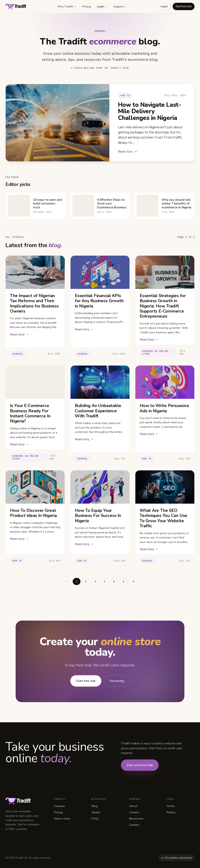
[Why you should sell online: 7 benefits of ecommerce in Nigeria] (148, 208)
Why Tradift (67, 6)
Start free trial (184, 6)
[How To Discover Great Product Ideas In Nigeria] (35, 488)
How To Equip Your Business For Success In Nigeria (98, 516)
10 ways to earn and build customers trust (47, 206)
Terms (171, 806)
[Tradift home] (16, 6)
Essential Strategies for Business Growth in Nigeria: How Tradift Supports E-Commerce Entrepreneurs (163, 307)
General (18, 355)
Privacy (171, 812)
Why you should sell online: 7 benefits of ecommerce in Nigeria (177, 206)
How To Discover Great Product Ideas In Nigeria (33, 514)
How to (125, 95)
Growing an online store (155, 353)
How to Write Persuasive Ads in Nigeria (164, 409)
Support (120, 6)
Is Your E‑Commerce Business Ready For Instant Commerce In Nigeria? (30, 414)
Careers (134, 812)
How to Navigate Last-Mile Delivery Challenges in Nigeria (150, 111)
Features (60, 806)
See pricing (117, 683)
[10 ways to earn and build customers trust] (19, 208)
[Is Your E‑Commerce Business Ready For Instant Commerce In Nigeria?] (35, 383)
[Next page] (133, 584)
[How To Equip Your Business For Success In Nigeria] (100, 488)
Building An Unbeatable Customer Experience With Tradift (98, 412)
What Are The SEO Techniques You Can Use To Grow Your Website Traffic (163, 519)
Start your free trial (140, 765)
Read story (127, 152)
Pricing (87, 6)
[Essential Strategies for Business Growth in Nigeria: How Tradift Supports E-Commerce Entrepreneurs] (165, 273)
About (133, 806)
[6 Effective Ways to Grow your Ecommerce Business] (83, 208)
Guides (96, 812)
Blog (95, 806)
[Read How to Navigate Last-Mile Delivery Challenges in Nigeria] (58, 123)
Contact (134, 825)
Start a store (62, 819)
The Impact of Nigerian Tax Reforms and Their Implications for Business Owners (34, 304)
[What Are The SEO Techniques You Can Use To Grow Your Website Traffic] (165, 488)
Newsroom (136, 819)
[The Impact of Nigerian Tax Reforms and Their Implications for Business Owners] (35, 273)
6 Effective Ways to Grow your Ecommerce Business (112, 206)
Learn (102, 6)
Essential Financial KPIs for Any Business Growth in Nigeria (99, 301)
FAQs (95, 819)
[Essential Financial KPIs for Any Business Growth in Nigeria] (100, 273)
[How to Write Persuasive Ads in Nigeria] (165, 383)
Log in (164, 6)
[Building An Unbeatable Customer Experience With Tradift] (100, 383)
